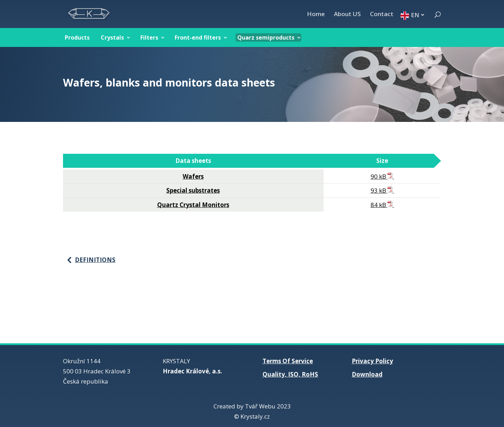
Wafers (193, 176)
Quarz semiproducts (266, 37)
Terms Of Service (288, 361)
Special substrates (193, 190)
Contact (382, 15)
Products (77, 37)
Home (316, 15)
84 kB (382, 205)
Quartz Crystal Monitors (193, 205)
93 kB (382, 190)
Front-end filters (198, 37)
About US (347, 15)
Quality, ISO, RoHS (290, 374)
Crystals (112, 37)
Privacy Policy (372, 361)
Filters (149, 37)
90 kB (382, 176)
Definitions (95, 260)
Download (367, 374)
